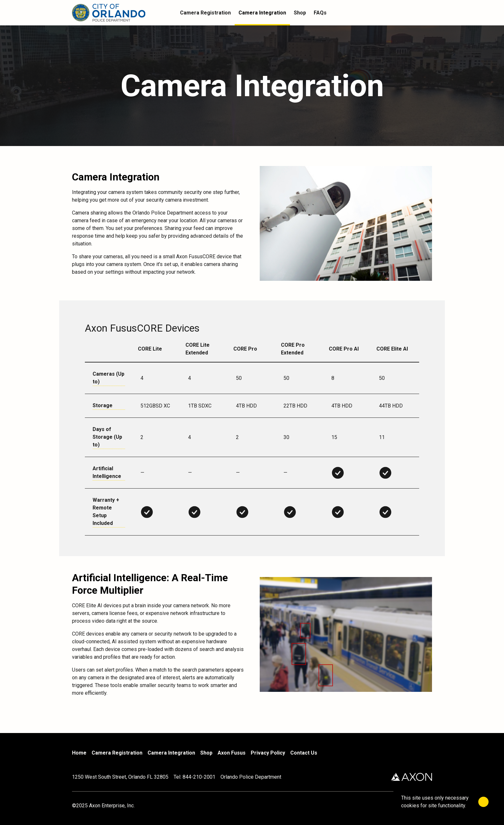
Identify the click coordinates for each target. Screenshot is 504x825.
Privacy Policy (268, 753)
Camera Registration (117, 753)
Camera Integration (171, 753)
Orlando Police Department (251, 777)
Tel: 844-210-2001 (194, 777)
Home (79, 753)
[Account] (415, 13)
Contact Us (304, 753)
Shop (206, 753)
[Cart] (428, 13)
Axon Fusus (232, 753)
